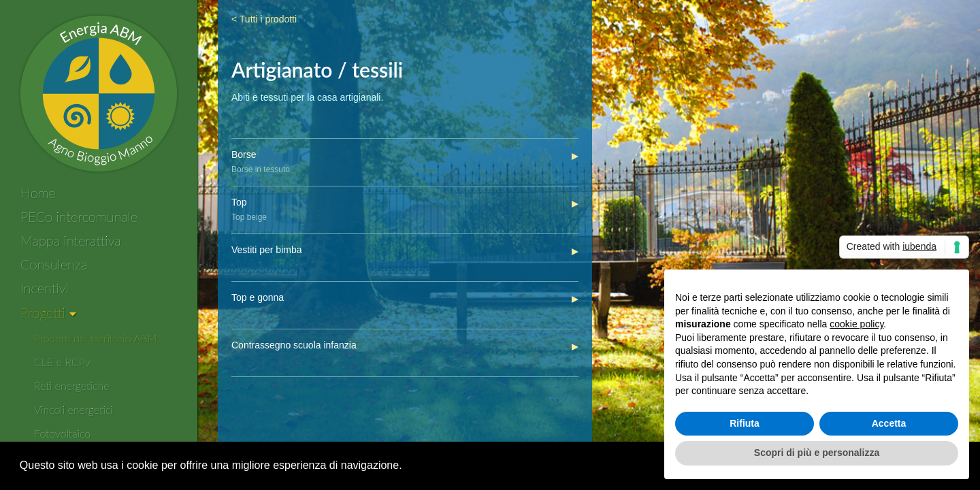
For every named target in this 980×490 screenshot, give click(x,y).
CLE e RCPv (62, 362)
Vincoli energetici (73, 409)
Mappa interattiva (71, 240)
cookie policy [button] (856, 324)
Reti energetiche (71, 386)
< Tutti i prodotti (264, 19)
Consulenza (54, 264)
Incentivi (45, 288)
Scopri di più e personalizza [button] (817, 453)
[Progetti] (48, 313)
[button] (407, 467)
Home (38, 193)
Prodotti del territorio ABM (96, 338)
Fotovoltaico (62, 433)
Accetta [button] (889, 423)
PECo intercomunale (79, 216)
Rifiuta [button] (745, 423)
